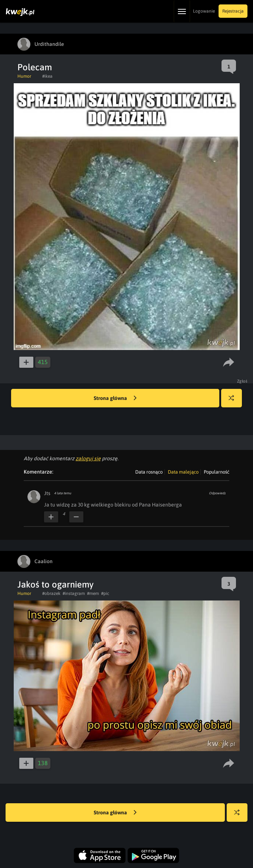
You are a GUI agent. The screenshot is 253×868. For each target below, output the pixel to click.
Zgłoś (242, 381)
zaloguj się (88, 458)
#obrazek (51, 593)
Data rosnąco (149, 472)
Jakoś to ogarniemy (56, 584)
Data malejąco (183, 472)
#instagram (74, 593)
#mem (93, 593)
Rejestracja (233, 11)
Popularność (217, 472)
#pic (105, 593)
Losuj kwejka (234, 402)
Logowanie (204, 11)
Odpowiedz (217, 493)
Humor (24, 76)
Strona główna (115, 398)
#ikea (47, 76)
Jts (47, 493)
